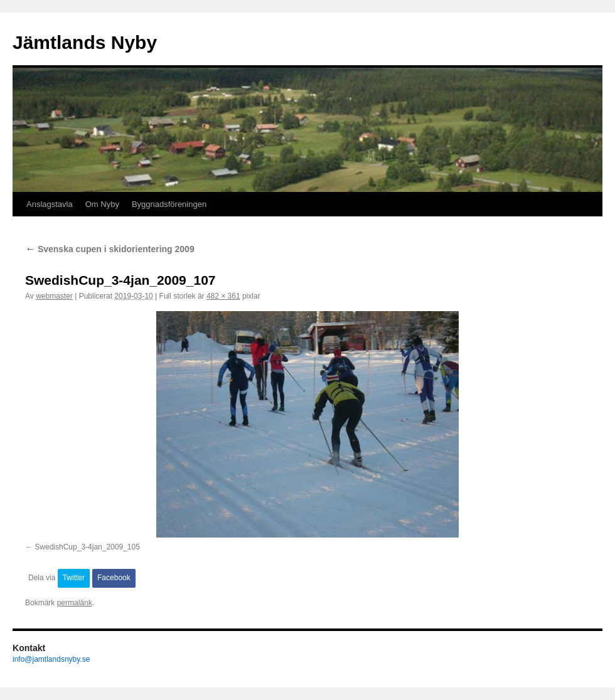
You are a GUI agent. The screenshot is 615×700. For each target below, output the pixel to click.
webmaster (54, 296)
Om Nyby (102, 204)
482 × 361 (223, 296)
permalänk (75, 603)
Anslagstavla (50, 204)
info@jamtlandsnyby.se (51, 659)
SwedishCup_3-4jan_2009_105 (87, 547)
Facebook (114, 578)
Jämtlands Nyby (85, 42)
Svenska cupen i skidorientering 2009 (110, 249)
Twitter (74, 578)
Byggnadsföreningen (169, 204)
